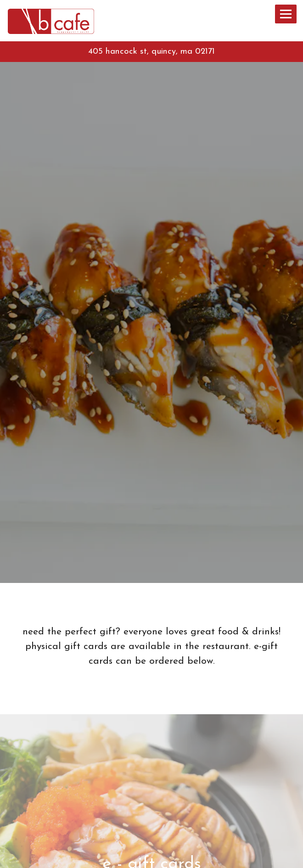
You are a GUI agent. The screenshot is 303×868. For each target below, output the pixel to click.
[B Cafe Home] (54, 20)
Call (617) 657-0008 (151, 836)
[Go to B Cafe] (151, 52)
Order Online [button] (152, 857)
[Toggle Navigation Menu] (286, 14)
